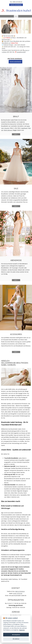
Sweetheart (24, 128)
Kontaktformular (21, 52)
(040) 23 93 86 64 (20, 591)
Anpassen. (22, 630)
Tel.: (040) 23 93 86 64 (16, 2)
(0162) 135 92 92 (18, 593)
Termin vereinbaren (16, 5)
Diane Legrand (8, 130)
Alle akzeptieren (16, 635)
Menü (16, 16)
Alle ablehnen (16, 639)
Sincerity (7, 128)
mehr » (16, 134)
